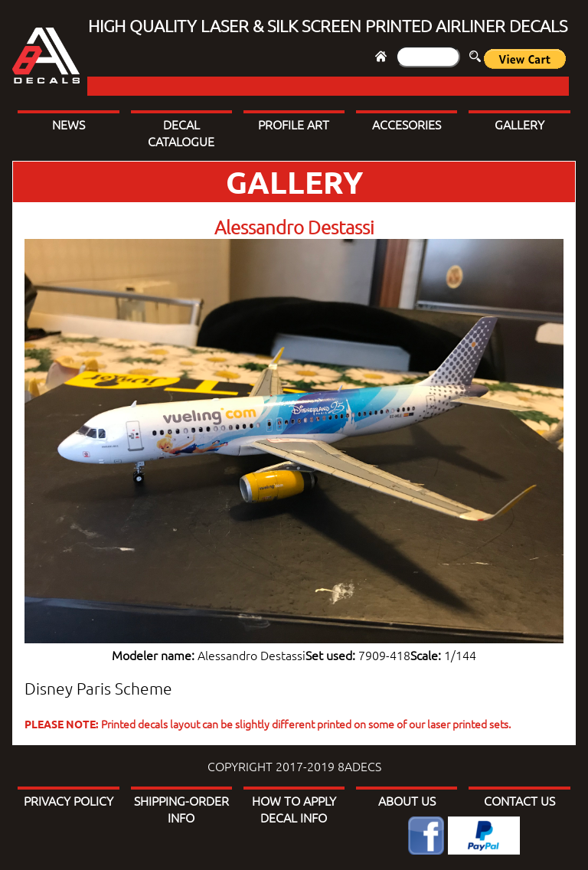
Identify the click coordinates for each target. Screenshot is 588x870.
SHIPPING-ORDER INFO (181, 809)
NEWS (69, 124)
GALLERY (519, 124)
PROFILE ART (294, 124)
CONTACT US (519, 800)
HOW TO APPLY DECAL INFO (294, 809)
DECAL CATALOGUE (181, 132)
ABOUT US (407, 800)
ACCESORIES (407, 124)
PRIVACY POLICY (69, 800)
